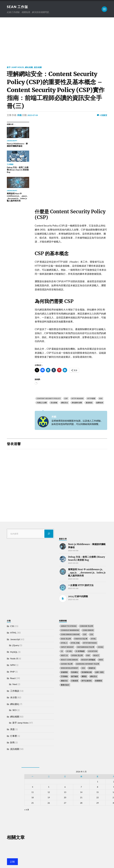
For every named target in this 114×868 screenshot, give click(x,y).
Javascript (15, 639)
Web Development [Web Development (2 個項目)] (70, 668)
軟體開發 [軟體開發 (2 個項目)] (99, 681)
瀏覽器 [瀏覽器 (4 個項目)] (84, 677)
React (13, 678)
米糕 (19, 115)
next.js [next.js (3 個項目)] (64, 656)
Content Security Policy (49, 399)
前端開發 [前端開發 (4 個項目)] (64, 672)
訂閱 (12, 862)
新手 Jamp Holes (16, 68)
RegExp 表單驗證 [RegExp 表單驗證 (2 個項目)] (88, 660)
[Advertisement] (57, 39)
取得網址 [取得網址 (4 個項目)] (75, 672)
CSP (66, 399)
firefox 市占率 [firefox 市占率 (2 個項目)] (81, 639)
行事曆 (14, 736)
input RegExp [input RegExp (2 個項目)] (67, 647)
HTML (13, 633)
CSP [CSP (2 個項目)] (85, 635)
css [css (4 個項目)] (92, 635)
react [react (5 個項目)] (96, 656)
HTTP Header (78, 399)
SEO (15, 710)
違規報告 (89, 403)
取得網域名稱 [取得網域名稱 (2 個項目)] (87, 672)
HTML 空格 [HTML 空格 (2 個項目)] (75, 643)
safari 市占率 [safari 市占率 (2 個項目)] (67, 664)
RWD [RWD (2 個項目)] (101, 660)
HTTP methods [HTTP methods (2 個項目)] (90, 643)
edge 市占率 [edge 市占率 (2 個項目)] (66, 639)
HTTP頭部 (91, 399)
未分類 (14, 698)
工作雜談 (15, 691)
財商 (12, 743)
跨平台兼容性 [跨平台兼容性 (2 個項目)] (87, 681)
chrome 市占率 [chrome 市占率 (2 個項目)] (87, 626)
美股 (12, 729)
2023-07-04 (33, 115)
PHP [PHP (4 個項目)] (88, 656)
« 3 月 (27, 810)
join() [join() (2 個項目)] (100, 647)
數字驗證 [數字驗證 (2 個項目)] (75, 677)
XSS (101, 399)
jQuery (16, 645)
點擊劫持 (100, 403)
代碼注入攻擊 (42, 403)
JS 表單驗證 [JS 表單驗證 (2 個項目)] (80, 651)
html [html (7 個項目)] (93, 639)
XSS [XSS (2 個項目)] (83, 668)
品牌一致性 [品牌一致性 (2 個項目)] (99, 672)
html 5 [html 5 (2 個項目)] (64, 643)
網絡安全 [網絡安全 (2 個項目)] (64, 681)
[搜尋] (49, 534)
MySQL (14, 652)
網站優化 (15, 704)
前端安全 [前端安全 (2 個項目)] (92, 668)
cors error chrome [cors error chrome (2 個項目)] (70, 635)
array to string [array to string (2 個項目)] (69, 626)
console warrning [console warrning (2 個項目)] (70, 630)
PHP (12, 672)
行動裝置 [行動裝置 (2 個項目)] (75, 681)
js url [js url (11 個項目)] (69, 651)
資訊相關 (40, 68)
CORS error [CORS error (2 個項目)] (88, 630)
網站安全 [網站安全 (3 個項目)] (94, 677)
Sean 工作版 (18, 7)
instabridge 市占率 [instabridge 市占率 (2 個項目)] (86, 647)
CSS (12, 626)
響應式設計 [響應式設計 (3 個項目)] (65, 685)
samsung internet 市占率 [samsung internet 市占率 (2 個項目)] (88, 664)
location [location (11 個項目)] (93, 651)
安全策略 (54, 403)
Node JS (14, 659)
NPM (13, 665)
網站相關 (30, 68)
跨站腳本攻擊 (77, 403)
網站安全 (65, 403)
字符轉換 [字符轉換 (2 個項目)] (64, 677)
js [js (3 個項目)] (62, 651)
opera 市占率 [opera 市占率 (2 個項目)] (77, 656)
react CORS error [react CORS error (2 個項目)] (69, 660)
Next (15, 684)
